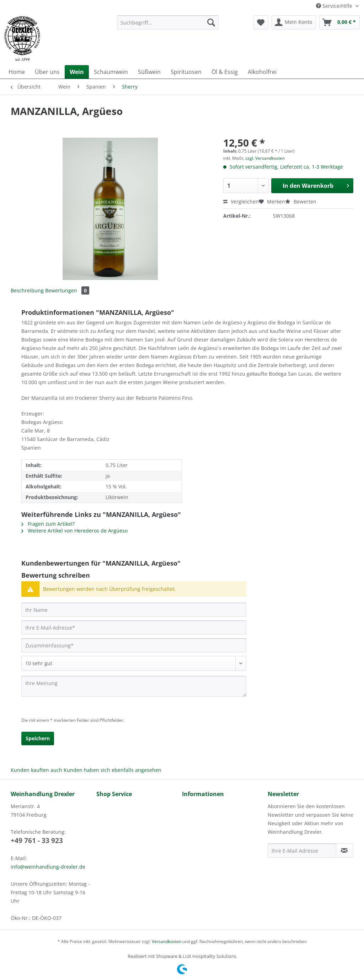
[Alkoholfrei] (262, 72)
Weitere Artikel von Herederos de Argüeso (74, 531)
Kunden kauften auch (36, 770)
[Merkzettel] (261, 22)
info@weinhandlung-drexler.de (48, 867)
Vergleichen (241, 202)
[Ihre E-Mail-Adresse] (134, 627)
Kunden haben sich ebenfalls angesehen (113, 770)
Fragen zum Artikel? (48, 524)
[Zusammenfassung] (134, 645)
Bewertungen (67, 290)
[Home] (17, 72)
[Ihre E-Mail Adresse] (302, 851)
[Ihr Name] (134, 610)
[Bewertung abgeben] (134, 663)
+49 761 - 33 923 (37, 841)
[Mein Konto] (294, 22)
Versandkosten (167, 941)
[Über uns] (47, 72)
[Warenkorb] (339, 22)
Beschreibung (27, 290)
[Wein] (77, 72)
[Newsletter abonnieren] (344, 851)
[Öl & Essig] (225, 72)
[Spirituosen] (186, 72)
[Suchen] (211, 22)
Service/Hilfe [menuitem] (335, 6)
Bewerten (301, 202)
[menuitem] (168, 26)
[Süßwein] (149, 72)
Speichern (38, 738)
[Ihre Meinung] (134, 686)
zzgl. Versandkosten (265, 158)
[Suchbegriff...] (168, 22)
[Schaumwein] (111, 72)
